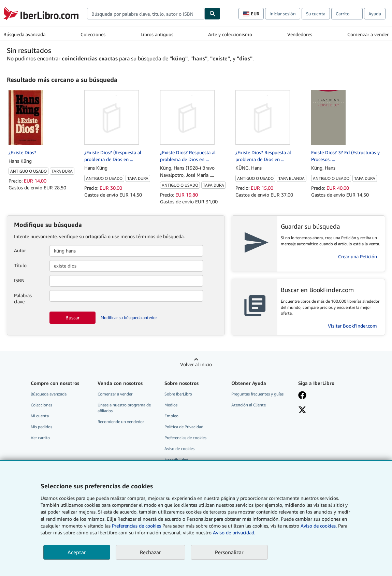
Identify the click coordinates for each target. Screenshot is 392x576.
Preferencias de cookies (136, 526)
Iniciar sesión (283, 14)
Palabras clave (23, 298)
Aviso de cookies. (319, 526)
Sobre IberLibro (178, 394)
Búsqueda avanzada (24, 34)
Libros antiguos (157, 34)
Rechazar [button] (150, 552)
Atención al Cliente (249, 405)
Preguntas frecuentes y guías (257, 394)
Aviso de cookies (179, 449)
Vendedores (300, 34)
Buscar (72, 318)
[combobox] (146, 14)
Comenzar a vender (368, 34)
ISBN (19, 280)
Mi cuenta (40, 416)
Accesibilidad (176, 460)
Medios (171, 405)
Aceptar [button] (77, 552)
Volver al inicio (196, 364)
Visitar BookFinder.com (352, 326)
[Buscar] (213, 14)
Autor (20, 250)
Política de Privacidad (184, 427)
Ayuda (375, 14)
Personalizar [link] (229, 552)
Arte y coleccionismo (230, 34)
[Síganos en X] (302, 411)
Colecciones (93, 34)
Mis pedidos (41, 427)
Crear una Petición (358, 256)
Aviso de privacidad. (234, 532)
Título (20, 265)
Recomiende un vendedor (121, 422)
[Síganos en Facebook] (302, 396)
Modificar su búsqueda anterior (129, 318)
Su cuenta (316, 14)
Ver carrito (40, 438)
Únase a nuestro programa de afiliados (124, 408)
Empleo (171, 416)
